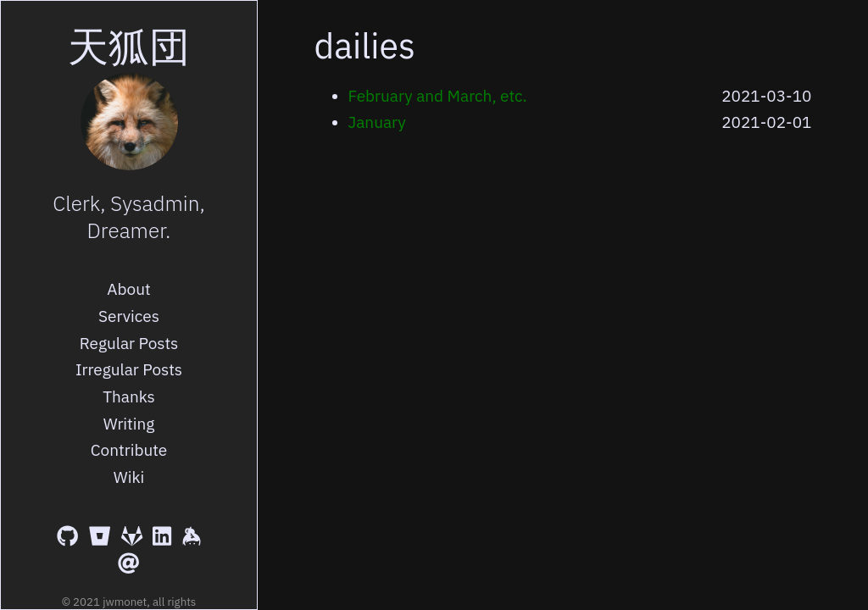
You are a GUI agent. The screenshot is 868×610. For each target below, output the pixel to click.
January (377, 122)
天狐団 (129, 46)
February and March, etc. (438, 96)
